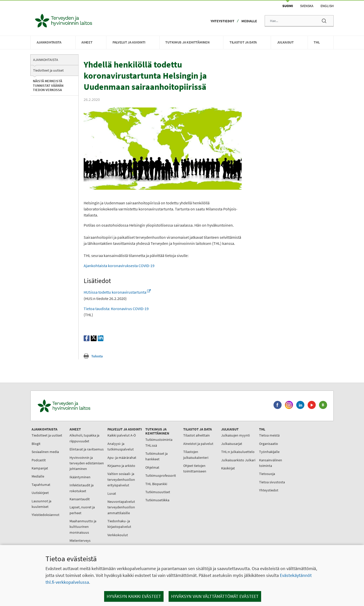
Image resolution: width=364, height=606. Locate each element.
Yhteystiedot (222, 21)
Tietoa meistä (269, 435)
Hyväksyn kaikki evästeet (134, 596)
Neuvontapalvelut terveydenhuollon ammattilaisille (121, 507)
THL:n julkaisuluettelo (238, 452)
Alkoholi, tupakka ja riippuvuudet (84, 438)
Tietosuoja (267, 474)
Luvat (112, 493)
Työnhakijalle (269, 452)
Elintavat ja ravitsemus (87, 449)
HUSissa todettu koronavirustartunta (117, 292)
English (327, 6)
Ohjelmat (152, 467)
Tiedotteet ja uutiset (48, 70)
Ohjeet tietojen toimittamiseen (195, 468)
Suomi (288, 6)
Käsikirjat (228, 468)
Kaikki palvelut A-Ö (122, 435)
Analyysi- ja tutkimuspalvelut (121, 446)
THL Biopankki (156, 484)
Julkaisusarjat (232, 444)
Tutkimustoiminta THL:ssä (159, 442)
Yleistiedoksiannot (45, 515)
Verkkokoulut (118, 535)
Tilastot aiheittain (197, 435)
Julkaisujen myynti (235, 435)
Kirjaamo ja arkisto (121, 466)
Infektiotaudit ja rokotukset (82, 488)
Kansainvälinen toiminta (271, 463)
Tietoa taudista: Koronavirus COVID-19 (116, 309)
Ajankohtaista (46, 60)
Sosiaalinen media (45, 452)
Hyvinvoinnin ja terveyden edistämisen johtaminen (87, 463)
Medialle (249, 21)
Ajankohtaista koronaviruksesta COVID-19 (119, 266)
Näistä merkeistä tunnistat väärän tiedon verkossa (48, 85)
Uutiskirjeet (40, 493)
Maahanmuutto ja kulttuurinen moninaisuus (83, 527)
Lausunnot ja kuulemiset (41, 504)
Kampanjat (40, 468)
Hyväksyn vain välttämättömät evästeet (215, 596)
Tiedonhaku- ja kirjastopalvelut (119, 524)
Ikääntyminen (80, 477)
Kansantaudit (80, 499)
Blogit (36, 444)
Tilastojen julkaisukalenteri (196, 454)
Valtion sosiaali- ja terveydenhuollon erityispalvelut (121, 479)
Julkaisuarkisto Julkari (238, 460)
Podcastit (39, 460)
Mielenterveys (80, 540)
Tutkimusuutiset (158, 492)
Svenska (307, 6)
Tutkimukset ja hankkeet (156, 456)
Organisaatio (269, 444)
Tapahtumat (41, 485)
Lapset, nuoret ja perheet (82, 510)
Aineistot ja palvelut (198, 444)
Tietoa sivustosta (272, 482)
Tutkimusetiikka (157, 500)
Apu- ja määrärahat (122, 458)
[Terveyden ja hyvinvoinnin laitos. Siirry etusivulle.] (86, 406)
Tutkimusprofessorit (161, 475)
